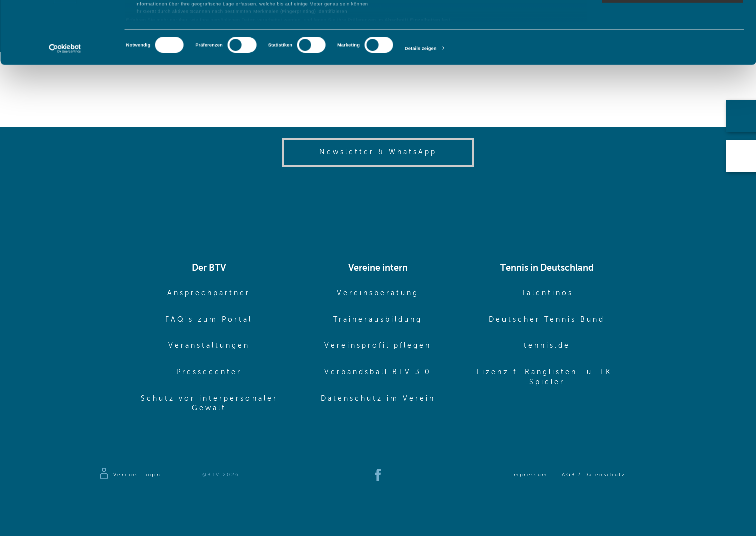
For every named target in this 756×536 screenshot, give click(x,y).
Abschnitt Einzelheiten (413, 82)
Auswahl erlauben (672, 39)
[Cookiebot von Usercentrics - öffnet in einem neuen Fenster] (65, 111)
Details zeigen (421, 111)
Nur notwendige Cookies (672, 58)
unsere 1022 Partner (170, 27)
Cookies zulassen (673, 20)
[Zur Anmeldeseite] (130, 475)
